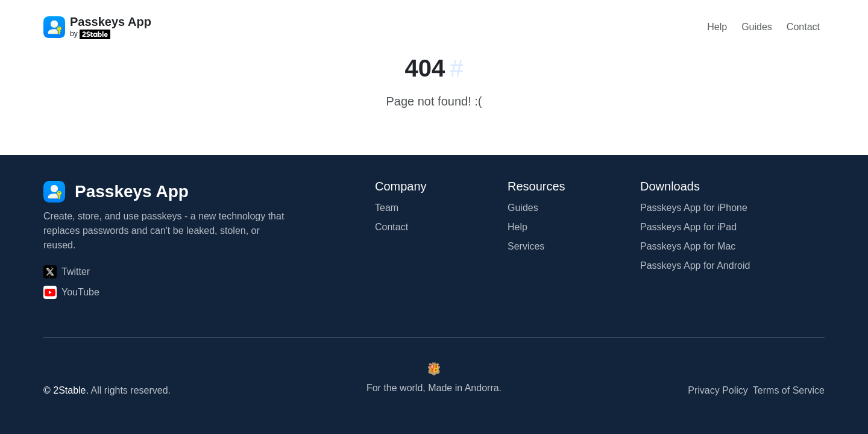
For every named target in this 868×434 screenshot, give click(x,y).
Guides (757, 27)
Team (387, 208)
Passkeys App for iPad (688, 227)
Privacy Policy (718, 390)
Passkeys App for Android (695, 266)
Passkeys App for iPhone (694, 208)
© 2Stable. (66, 390)
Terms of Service (789, 390)
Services (526, 246)
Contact (803, 27)
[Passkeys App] (116, 192)
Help (717, 27)
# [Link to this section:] (456, 68)
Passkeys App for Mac (688, 246)
